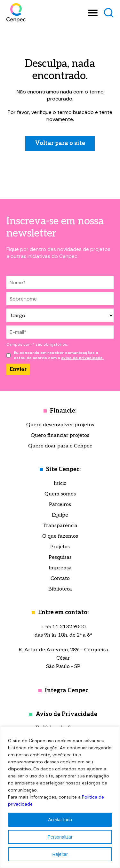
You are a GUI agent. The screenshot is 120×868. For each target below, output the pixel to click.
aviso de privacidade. (82, 358)
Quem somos (60, 494)
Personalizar (60, 837)
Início (60, 483)
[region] (60, 797)
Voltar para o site (60, 143)
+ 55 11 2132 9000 (63, 627)
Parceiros (60, 505)
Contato (60, 579)
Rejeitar (60, 854)
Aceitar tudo (60, 820)
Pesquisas (60, 557)
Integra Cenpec (67, 691)
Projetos (60, 547)
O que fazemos (60, 536)
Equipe (60, 515)
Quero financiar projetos (60, 435)
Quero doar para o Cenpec (60, 446)
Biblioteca (60, 589)
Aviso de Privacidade (66, 714)
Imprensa (60, 568)
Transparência (60, 526)
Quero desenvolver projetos (60, 425)
